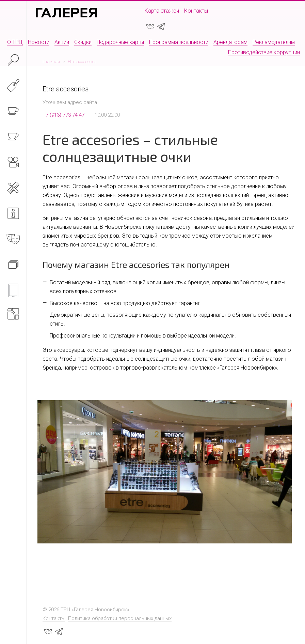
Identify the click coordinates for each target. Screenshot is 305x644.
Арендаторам (230, 42)
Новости (39, 42)
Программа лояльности (179, 42)
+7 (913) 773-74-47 (63, 115)
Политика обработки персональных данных (120, 618)
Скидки (83, 42)
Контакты (196, 11)
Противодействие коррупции (264, 52)
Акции (62, 42)
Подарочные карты (120, 42)
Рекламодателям (274, 42)
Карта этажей (162, 11)
